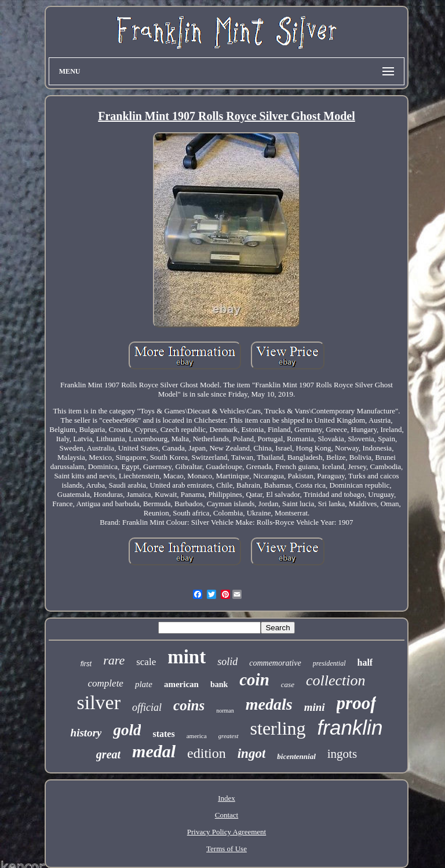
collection (336, 680)
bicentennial (296, 756)
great (108, 754)
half (365, 662)
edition (207, 753)
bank (219, 684)
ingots (342, 754)
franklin (350, 727)
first (86, 664)
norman (225, 711)
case (288, 684)
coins (189, 705)
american (181, 684)
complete (106, 683)
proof (357, 703)
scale (146, 662)
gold (127, 730)
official (147, 707)
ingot (252, 753)
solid (227, 662)
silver (99, 702)
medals (269, 704)
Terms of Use (227, 849)
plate (144, 684)
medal (154, 751)
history (86, 733)
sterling (278, 728)
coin (254, 680)
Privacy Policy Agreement (227, 832)
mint (187, 657)
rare (114, 660)
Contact (227, 815)
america (197, 736)
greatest (229, 736)
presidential (329, 663)
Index (227, 798)
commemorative (275, 663)
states (163, 734)
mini (315, 707)
